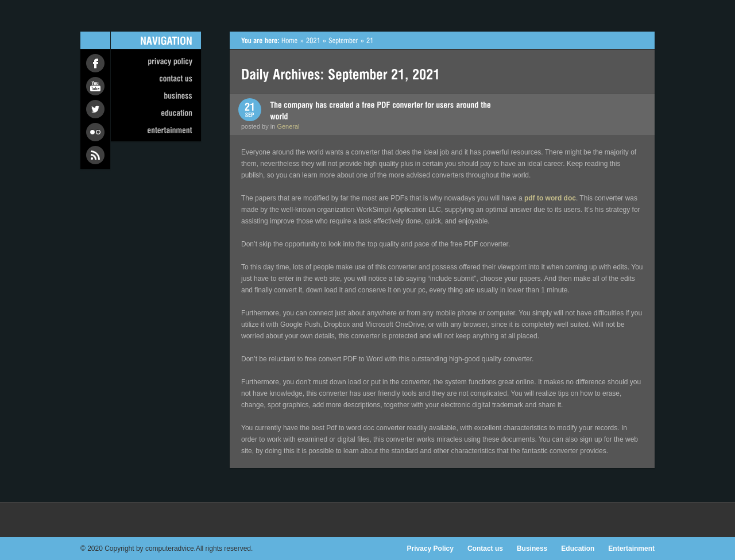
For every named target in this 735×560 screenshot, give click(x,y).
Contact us (485, 549)
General (288, 126)
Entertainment (631, 549)
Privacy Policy (430, 549)
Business (532, 549)
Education (578, 549)
